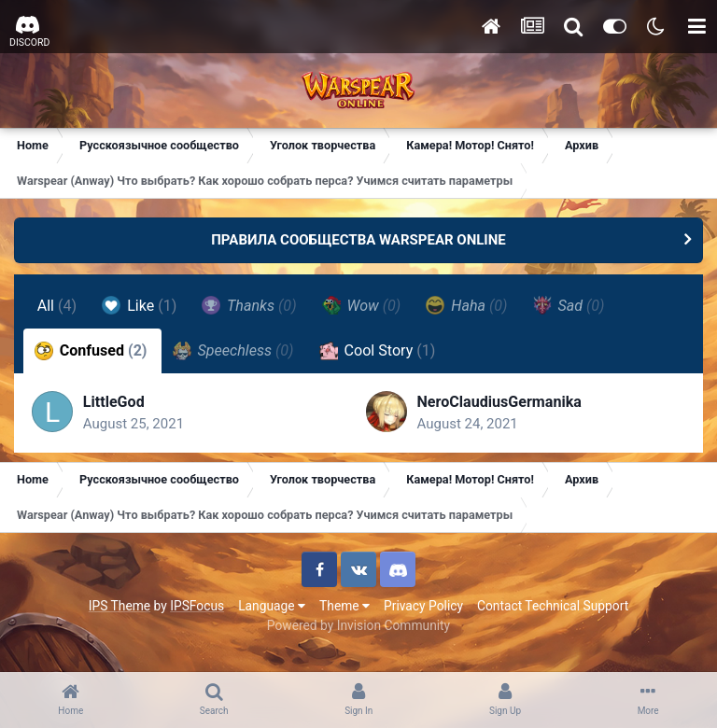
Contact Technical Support (553, 608)
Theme (344, 608)
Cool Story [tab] (378, 351)
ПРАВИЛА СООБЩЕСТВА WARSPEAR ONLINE (358, 240)
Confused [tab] (91, 351)
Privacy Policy (423, 608)
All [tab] (57, 306)
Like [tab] (140, 305)
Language (272, 608)
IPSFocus (197, 608)
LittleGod (115, 403)
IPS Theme (119, 608)
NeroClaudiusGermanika (499, 403)
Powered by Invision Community (358, 627)
